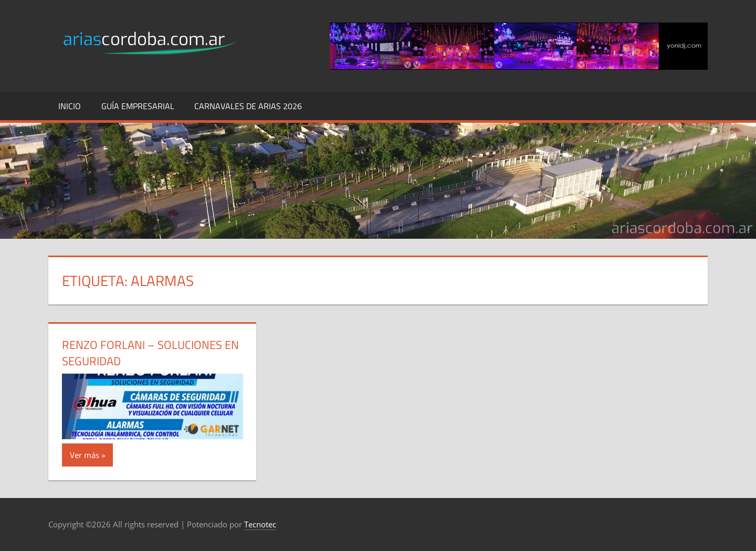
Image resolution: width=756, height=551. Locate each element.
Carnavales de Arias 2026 (248, 106)
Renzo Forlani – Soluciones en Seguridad (150, 353)
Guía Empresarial (138, 106)
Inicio (70, 106)
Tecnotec (260, 524)
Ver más (85, 455)
